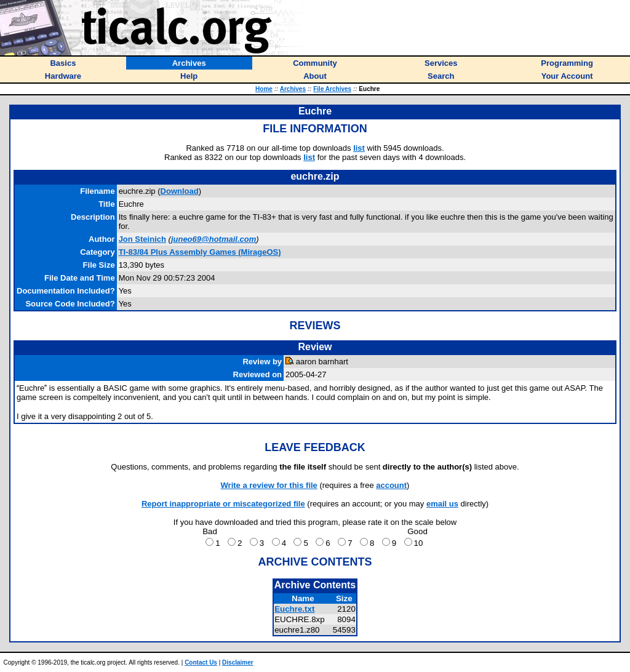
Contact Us (201, 662)
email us (442, 504)
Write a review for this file (269, 485)
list (359, 148)
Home (264, 89)
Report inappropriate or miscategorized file (223, 504)
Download (180, 191)
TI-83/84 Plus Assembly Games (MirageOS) (200, 252)
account (391, 485)
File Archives (332, 89)
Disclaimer (238, 662)
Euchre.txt (294, 609)
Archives (293, 89)
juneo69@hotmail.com (213, 239)
